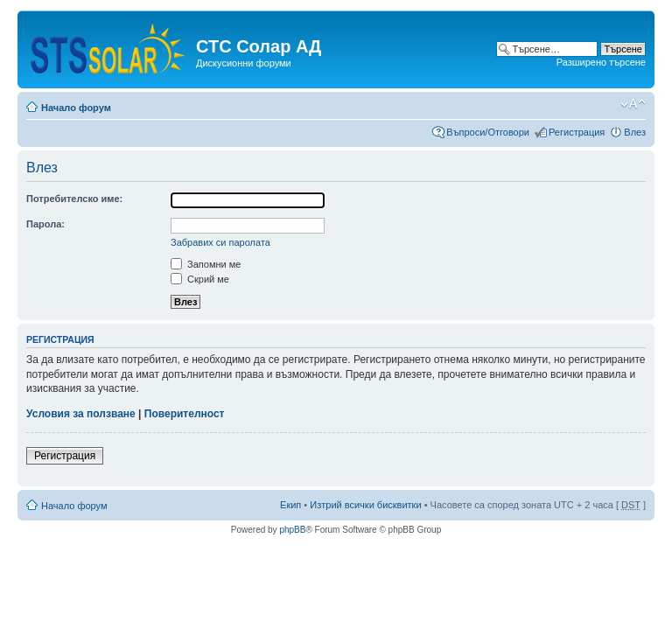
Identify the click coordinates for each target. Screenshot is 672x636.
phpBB (292, 530)
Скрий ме (200, 279)
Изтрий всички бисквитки (365, 505)
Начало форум (76, 108)
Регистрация (577, 132)
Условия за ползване (81, 414)
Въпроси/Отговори (488, 132)
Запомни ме (206, 264)
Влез (635, 132)
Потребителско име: (74, 199)
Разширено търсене (601, 62)
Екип (290, 505)
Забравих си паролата (220, 242)
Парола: (45, 224)
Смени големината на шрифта (633, 104)
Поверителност (185, 414)
